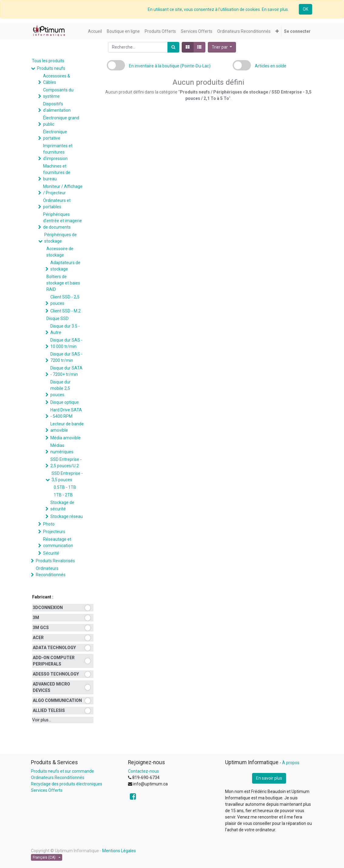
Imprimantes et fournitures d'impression (58, 152)
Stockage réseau (67, 516)
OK (305, 9)
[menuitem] (95, 31)
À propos (291, 763)
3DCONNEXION (48, 608)
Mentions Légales (119, 851)
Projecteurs (54, 532)
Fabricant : (43, 597)
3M (36, 618)
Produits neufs (51, 68)
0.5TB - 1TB (65, 487)
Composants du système (58, 93)
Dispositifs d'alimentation (57, 107)
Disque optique (65, 402)
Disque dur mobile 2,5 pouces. (61, 388)
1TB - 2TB (63, 495)
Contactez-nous (143, 771)
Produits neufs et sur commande (62, 771)
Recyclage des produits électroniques (67, 784)
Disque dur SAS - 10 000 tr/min (66, 343)
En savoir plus (269, 778)
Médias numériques (62, 449)
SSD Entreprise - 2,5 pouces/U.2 (66, 463)
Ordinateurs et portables (57, 204)
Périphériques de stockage (61, 238)
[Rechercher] (173, 47)
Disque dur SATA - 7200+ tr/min (66, 371)
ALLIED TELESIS (49, 710)
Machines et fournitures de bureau (57, 172)
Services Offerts (47, 790)
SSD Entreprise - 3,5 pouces (67, 477)
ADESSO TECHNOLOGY (56, 674)
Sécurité (51, 553)
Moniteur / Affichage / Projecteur (63, 190)
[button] (277, 31)
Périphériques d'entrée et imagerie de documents (62, 221)
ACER (38, 638)
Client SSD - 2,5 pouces (65, 300)
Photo (49, 524)
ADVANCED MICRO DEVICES (51, 687)
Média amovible (66, 438)
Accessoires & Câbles (57, 79)
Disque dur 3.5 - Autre (65, 329)
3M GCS (41, 628)
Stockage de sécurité (62, 506)
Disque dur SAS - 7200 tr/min (66, 357)
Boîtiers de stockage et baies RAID (63, 283)
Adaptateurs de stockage (65, 266)
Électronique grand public (61, 121)
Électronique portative (55, 135)
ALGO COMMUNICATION (57, 700)
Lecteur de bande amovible (67, 427)
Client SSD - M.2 (66, 311)
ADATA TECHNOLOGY (54, 648)
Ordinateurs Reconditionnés (51, 572)
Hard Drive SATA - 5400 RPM (66, 413)
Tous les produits (48, 61)
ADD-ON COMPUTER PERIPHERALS (54, 661)
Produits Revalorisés (55, 561)
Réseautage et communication (58, 542)
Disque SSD (57, 318)
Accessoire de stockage (60, 252)
